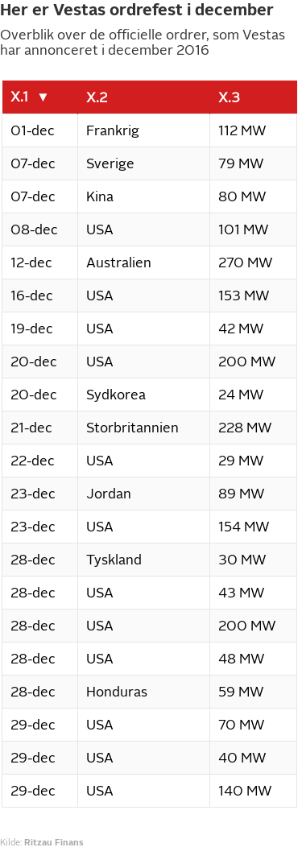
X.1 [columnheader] (19, 97)
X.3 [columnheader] (229, 97)
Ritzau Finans (54, 842)
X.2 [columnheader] (97, 97)
